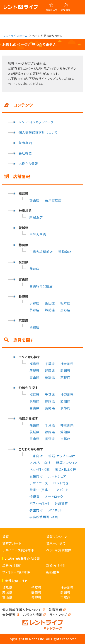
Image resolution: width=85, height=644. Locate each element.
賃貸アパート (12, 543)
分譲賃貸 (61, 503)
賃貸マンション (57, 536)
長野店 (65, 310)
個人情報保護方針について (38, 132)
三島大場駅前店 (41, 252)
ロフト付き (61, 483)
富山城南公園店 (41, 286)
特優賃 (34, 496)
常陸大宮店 (38, 234)
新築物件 (53, 572)
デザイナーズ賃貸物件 (18, 550)
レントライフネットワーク (36, 122)
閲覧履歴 (66, 10)
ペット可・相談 (40, 469)
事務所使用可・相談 (44, 517)
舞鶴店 (34, 327)
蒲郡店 (34, 269)
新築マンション (67, 463)
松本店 (65, 303)
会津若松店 (53, 200)
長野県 (50, 377)
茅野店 (34, 310)
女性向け (36, 476)
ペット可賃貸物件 (59, 550)
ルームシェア (57, 476)
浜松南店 (65, 252)
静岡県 (50, 370)
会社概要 (25, 153)
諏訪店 (50, 310)
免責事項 (25, 143)
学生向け (36, 510)
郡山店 (34, 200)
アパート (63, 490)
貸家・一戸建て (40, 490)
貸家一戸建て (56, 543)
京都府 (65, 377)
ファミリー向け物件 (16, 572)
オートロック (54, 496)
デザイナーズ (39, 483)
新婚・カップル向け (62, 456)
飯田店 (50, 303)
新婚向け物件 (56, 565)
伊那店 (34, 303)
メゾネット (56, 510)
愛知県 (65, 370)
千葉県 (50, 364)
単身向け (36, 456)
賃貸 (6, 536)
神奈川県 (67, 364)
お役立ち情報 (28, 164)
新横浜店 (36, 217)
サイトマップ (58, 615)
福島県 (34, 364)
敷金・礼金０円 (66, 469)
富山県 (34, 377)
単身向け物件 (12, 565)
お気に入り (51, 10)
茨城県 (34, 370)
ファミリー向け (40, 463)
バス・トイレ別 (39, 503)
